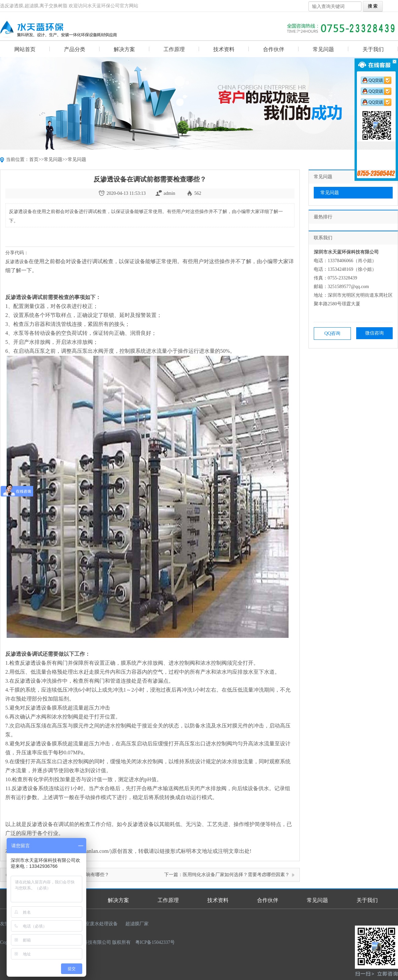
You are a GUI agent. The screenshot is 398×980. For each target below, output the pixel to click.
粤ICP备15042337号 (155, 942)
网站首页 (25, 49)
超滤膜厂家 (137, 924)
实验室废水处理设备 (97, 924)
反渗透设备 (17, 262)
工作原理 (174, 49)
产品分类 (75, 49)
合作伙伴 (274, 49)
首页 (34, 159)
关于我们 (373, 49)
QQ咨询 (332, 333)
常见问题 (323, 49)
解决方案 (124, 49)
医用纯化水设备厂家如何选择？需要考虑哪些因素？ (236, 875)
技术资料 (224, 49)
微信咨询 (374, 333)
